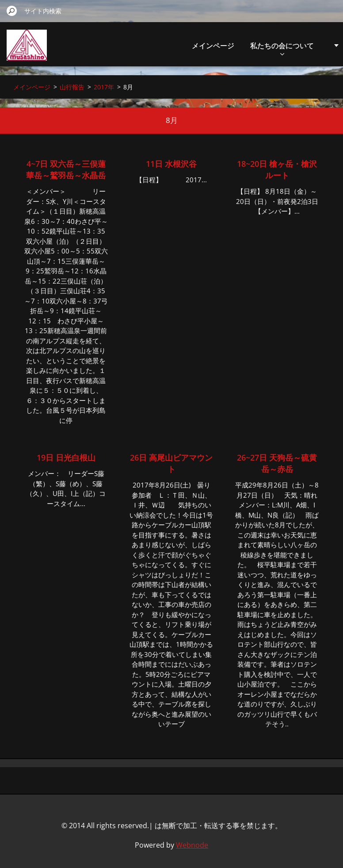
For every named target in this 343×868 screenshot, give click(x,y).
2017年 (104, 87)
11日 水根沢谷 (171, 164)
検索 (12, 11)
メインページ (213, 46)
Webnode (192, 845)
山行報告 (72, 87)
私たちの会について (282, 48)
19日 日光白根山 (66, 457)
